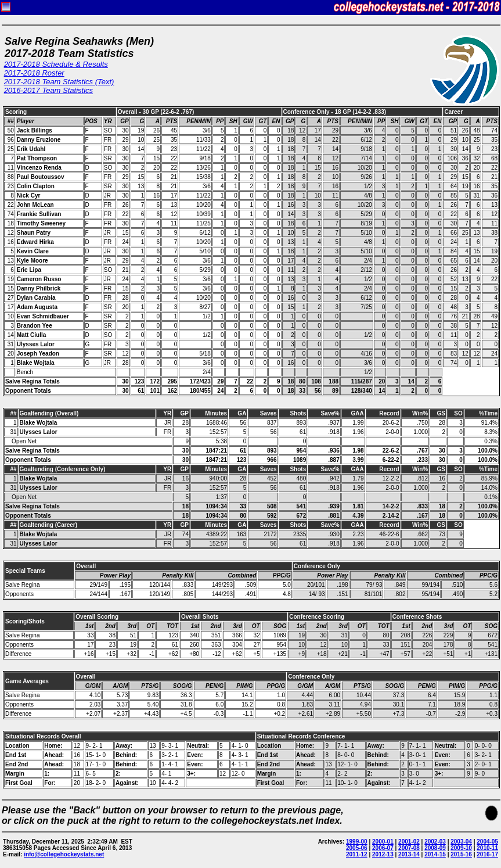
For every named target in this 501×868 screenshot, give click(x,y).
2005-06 (357, 848)
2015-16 (461, 854)
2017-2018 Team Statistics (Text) (59, 82)
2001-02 (409, 842)
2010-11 (487, 848)
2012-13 (383, 854)
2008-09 (435, 848)
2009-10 (461, 848)
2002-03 (435, 842)
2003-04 (461, 842)
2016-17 (487, 854)
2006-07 (383, 848)
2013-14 (409, 854)
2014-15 (435, 854)
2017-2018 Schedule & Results (56, 64)
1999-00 (357, 842)
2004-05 (487, 842)
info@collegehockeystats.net (64, 854)
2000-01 (383, 842)
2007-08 (409, 848)
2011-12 (357, 854)
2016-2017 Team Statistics (48, 90)
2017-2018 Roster (34, 73)
